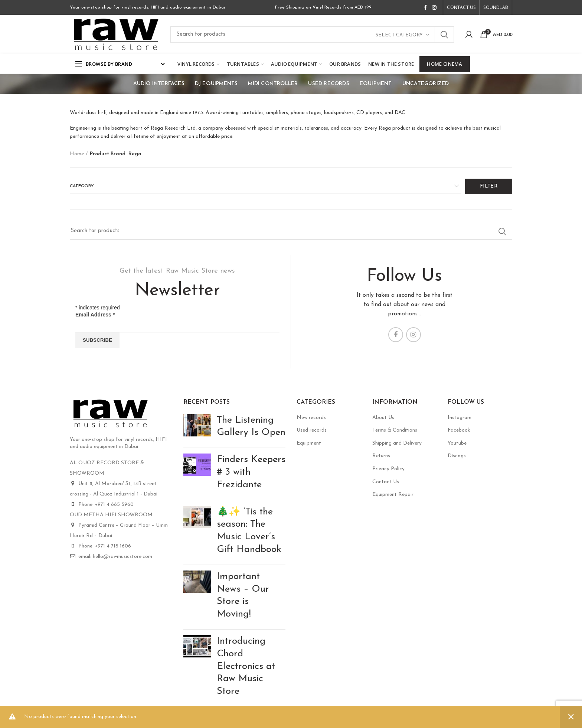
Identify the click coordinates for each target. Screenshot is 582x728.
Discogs (457, 456)
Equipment (309, 443)
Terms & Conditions (395, 430)
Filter (489, 186)
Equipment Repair (393, 495)
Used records (312, 430)
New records (311, 418)
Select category (399, 35)
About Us (383, 418)
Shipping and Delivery (397, 443)
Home (77, 154)
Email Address (95, 315)
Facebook (459, 430)
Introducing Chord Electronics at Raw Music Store (246, 666)
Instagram (460, 418)
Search (444, 35)
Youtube (457, 443)
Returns (381, 456)
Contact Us (386, 482)
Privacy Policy (388, 469)
